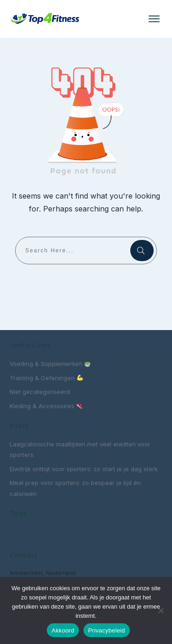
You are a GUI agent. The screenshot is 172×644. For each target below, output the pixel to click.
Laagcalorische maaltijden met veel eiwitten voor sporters (80, 449)
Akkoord (63, 630)
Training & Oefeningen (46, 378)
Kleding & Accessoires (46, 406)
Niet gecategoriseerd (40, 392)
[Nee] (161, 610)
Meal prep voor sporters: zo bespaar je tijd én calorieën (75, 488)
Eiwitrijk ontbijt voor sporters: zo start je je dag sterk (84, 469)
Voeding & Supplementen (50, 364)
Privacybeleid (107, 630)
